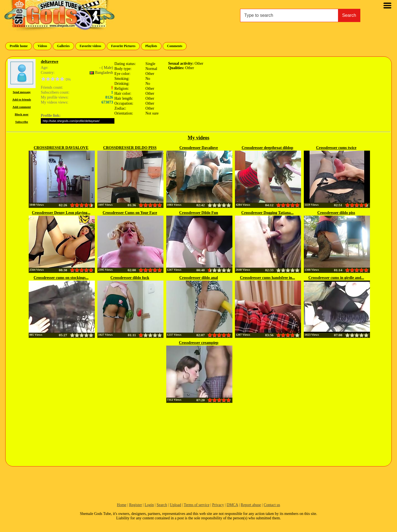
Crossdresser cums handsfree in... (267, 278)
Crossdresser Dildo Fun (199, 213)
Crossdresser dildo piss (336, 213)
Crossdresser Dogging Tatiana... (267, 213)
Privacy (218, 505)
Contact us (272, 505)
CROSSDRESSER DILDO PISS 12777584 (130, 148)
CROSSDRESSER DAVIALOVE (61, 148)
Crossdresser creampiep (199, 343)
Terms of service (197, 505)
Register (136, 505)
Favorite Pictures (123, 46)
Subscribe (22, 122)
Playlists (151, 46)
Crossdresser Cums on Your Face (130, 213)
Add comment (22, 107)
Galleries (63, 46)
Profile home (19, 46)
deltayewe (49, 61)
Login (149, 505)
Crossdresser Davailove (199, 148)
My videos (199, 138)
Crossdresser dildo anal (198, 278)
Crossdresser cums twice (336, 148)
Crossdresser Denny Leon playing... (61, 213)
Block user (22, 114)
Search (349, 15)
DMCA (232, 505)
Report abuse (251, 505)
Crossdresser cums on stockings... (61, 278)
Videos (42, 46)
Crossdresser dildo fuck (130, 278)
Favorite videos (90, 46)
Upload (175, 505)
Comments (175, 46)
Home (122, 505)
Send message (22, 92)
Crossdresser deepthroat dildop (267, 148)
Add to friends (22, 99)
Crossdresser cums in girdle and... (336, 278)
